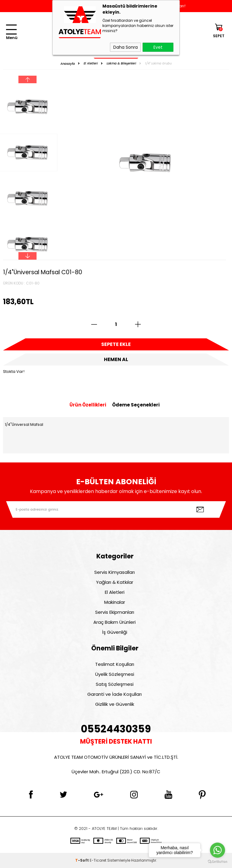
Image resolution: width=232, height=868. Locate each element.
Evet (158, 47)
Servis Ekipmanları (115, 612)
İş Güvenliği (115, 632)
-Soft (82, 860)
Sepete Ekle (116, 344)
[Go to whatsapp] (217, 850)
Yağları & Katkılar (115, 582)
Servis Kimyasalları (114, 572)
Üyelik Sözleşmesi (115, 674)
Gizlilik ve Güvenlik (115, 704)
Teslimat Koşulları (115, 664)
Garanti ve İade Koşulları (114, 694)
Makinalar (115, 602)
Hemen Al (116, 359)
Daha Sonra (126, 47)
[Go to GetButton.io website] (217, 862)
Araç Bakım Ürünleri (114, 622)
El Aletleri (115, 592)
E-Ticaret (98, 860)
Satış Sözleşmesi (115, 684)
